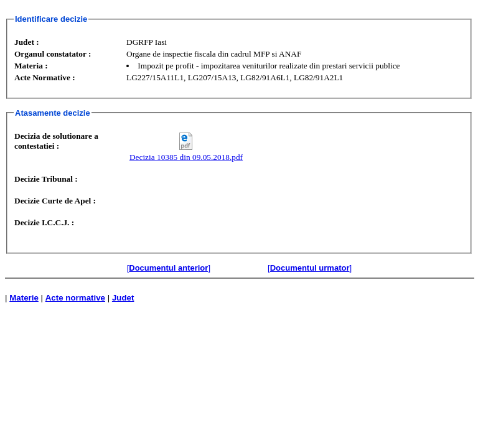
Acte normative (75, 298)
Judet (123, 298)
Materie (24, 298)
